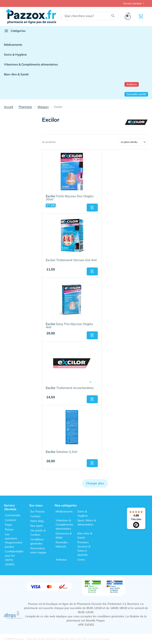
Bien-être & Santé (16, 74)
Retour (9, 529)
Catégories (15, 31)
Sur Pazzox (37, 511)
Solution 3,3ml (61, 452)
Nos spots (37, 526)
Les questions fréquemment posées (14, 540)
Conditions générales (37, 541)
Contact (35, 516)
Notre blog (37, 521)
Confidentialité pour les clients (14, 556)
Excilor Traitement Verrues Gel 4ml (71, 260)
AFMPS (10, 564)
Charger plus (95, 483)
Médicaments (13, 45)
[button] (92, 208)
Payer (9, 525)
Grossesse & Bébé (64, 535)
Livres (81, 560)
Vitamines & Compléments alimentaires (31, 64)
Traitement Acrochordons (70, 388)
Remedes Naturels (62, 544)
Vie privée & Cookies (38, 533)
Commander (13, 515)
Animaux (61, 560)
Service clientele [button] (133, 3)
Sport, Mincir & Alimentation (87, 522)
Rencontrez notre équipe (38, 550)
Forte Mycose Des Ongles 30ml (70, 198)
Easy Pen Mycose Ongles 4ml (69, 326)
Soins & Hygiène (15, 55)
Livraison (11, 520)
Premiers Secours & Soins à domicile (84, 549)
